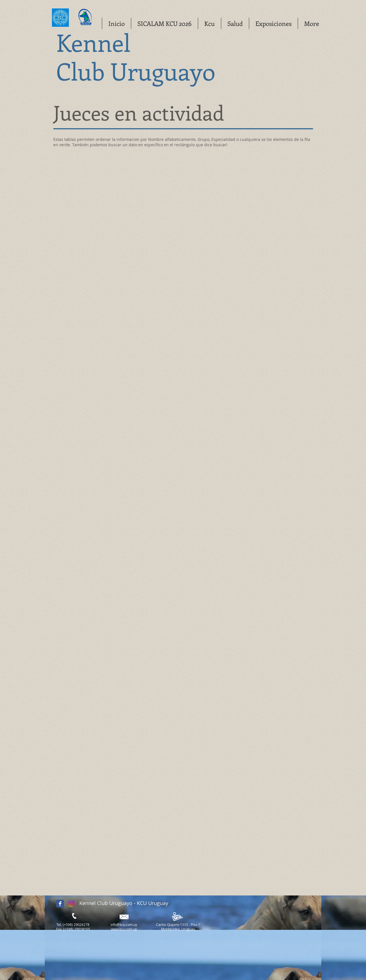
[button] (209, 23)
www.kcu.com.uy (124, 929)
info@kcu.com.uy (124, 924)
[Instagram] (71, 904)
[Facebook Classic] (60, 904)
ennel (104, 42)
